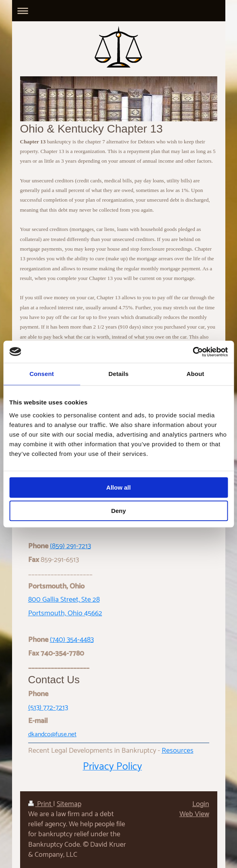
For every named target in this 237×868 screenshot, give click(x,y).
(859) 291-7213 (70, 546)
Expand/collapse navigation (119, 11)
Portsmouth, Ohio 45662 (65, 613)
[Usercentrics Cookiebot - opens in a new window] (193, 352)
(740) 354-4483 (72, 640)
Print (41, 804)
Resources (178, 751)
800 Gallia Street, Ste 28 (64, 600)
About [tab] (196, 374)
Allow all (118, 487)
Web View (194, 814)
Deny (118, 511)
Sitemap (69, 804)
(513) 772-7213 (48, 708)
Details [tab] (119, 374)
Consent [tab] (42, 374)
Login (201, 804)
